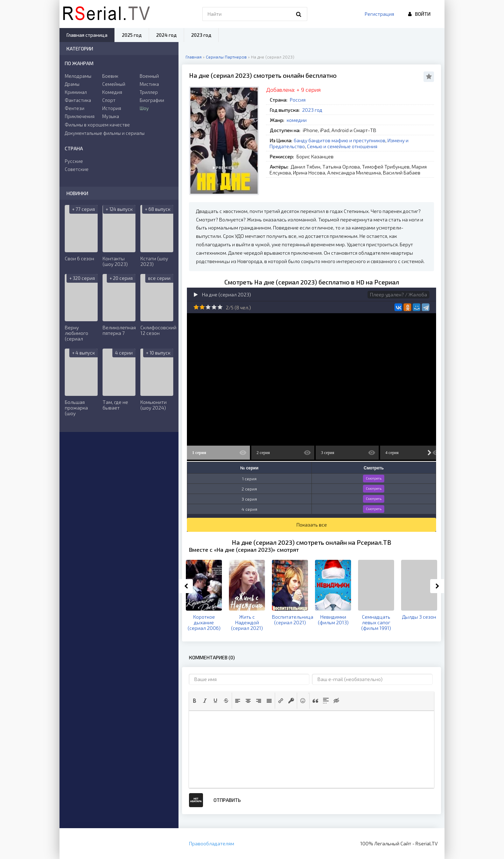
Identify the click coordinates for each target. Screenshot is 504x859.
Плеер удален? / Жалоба (398, 294)
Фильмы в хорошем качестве (97, 125)
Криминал (76, 92)
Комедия (112, 92)
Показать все (312, 525)
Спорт (109, 100)
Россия (298, 100)
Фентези (75, 108)
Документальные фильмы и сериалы (105, 133)
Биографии (152, 100)
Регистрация (379, 14)
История (112, 108)
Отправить (227, 800)
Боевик (110, 76)
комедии (297, 120)
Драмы (72, 84)
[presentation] (195, 701)
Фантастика (78, 100)
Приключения (80, 116)
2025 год (132, 35)
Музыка (111, 116)
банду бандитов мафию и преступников (339, 140)
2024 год (166, 35)
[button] (195, 701)
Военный (149, 76)
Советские (77, 169)
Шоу (144, 108)
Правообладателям (212, 843)
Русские (74, 161)
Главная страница (87, 35)
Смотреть (374, 478)
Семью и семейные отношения (342, 146)
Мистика (149, 84)
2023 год (312, 110)
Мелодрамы (78, 76)
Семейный (114, 84)
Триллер (149, 92)
